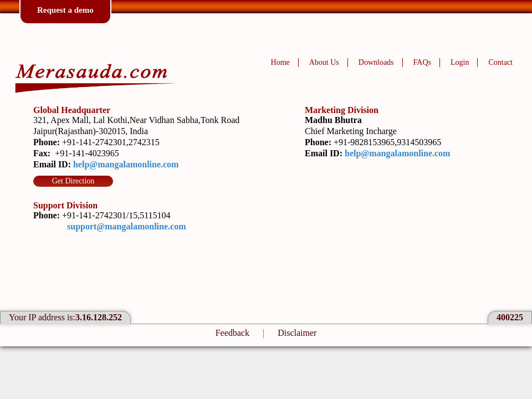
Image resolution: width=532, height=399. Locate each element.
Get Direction (73, 181)
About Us (324, 62)
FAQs (422, 62)
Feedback (232, 333)
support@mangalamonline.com (126, 226)
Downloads (376, 62)
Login (460, 62)
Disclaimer (297, 333)
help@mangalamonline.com (126, 164)
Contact (500, 62)
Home (280, 62)
